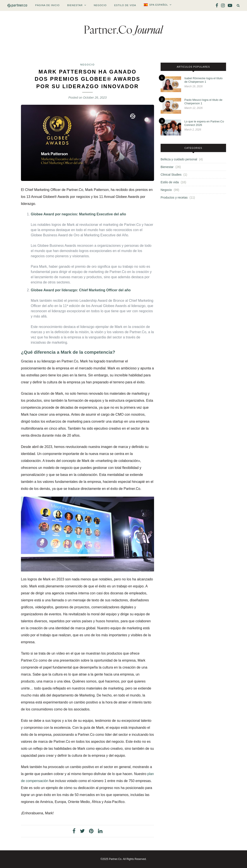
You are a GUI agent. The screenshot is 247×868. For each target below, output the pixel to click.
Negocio (100, 5)
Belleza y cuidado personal (179, 159)
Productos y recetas (174, 197)
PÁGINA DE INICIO (47, 5)
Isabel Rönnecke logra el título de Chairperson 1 (203, 80)
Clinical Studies (171, 175)
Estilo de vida (125, 5)
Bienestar (75, 5)
